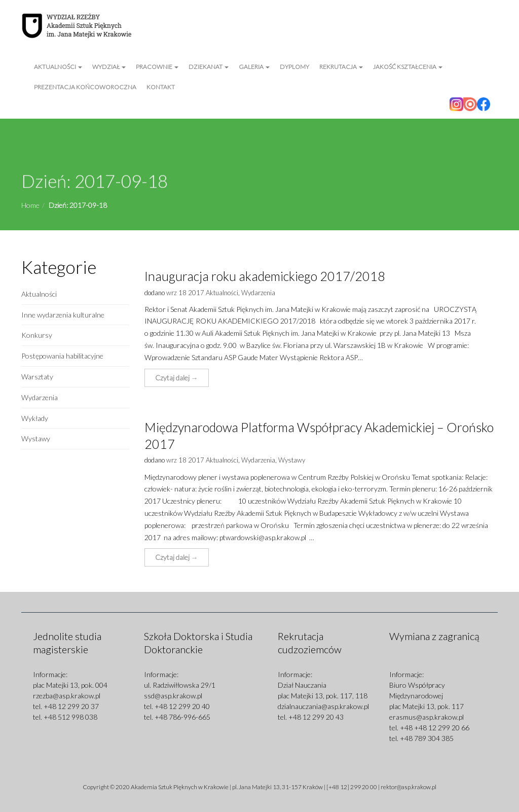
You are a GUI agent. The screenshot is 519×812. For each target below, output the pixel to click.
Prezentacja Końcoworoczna (85, 87)
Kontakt (161, 87)
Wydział (109, 67)
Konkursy (37, 335)
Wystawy (36, 438)
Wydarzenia (40, 397)
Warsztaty (37, 377)
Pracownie (157, 67)
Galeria (254, 67)
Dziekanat (209, 67)
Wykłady (35, 418)
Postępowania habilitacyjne (62, 356)
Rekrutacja (341, 67)
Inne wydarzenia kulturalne (63, 315)
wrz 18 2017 (185, 293)
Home (30, 205)
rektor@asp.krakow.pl (409, 787)
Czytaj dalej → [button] (177, 378)
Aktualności (58, 67)
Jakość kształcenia (408, 67)
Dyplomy (294, 67)
